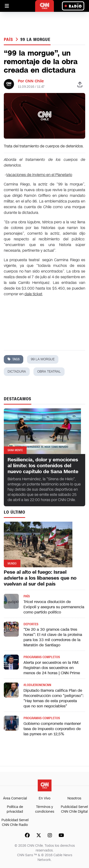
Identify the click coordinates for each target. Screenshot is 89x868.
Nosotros (74, 798)
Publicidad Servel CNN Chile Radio (15, 822)
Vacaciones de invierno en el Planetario (39, 175)
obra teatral (49, 372)
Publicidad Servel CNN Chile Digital (74, 809)
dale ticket (33, 294)
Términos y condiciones (45, 809)
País (9, 40)
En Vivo (44, 798)
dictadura (17, 372)
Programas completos (42, 657)
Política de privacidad (15, 809)
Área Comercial (15, 798)
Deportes (31, 624)
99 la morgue (35, 40)
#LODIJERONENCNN (37, 685)
